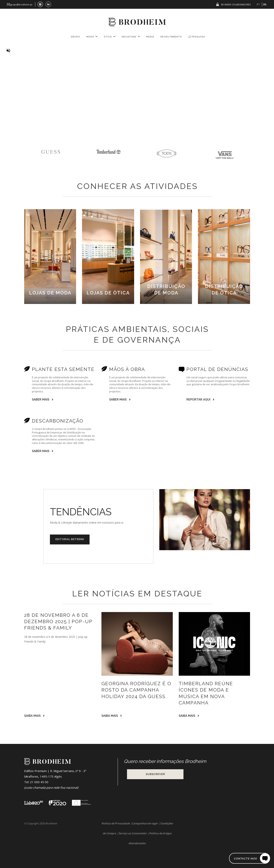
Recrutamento (171, 37)
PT (258, 4)
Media (150, 37)
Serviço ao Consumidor (133, 833)
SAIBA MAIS (32, 716)
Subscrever (155, 774)
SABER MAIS (41, 400)
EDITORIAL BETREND (70, 539)
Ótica (108, 37)
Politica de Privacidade (116, 823)
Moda (90, 37)
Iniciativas (129, 37)
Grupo (75, 37)
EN (265, 4)
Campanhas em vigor (145, 823)
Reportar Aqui (198, 400)
